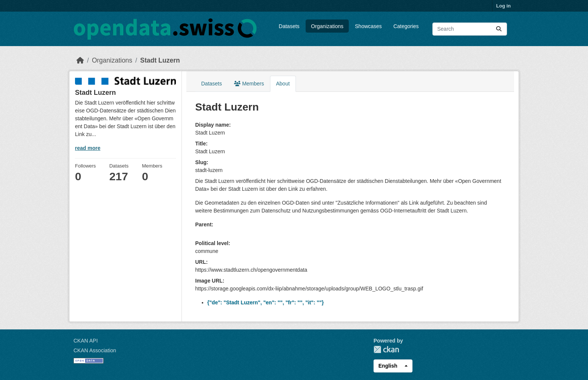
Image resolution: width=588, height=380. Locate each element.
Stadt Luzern (160, 60)
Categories (406, 26)
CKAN (386, 349)
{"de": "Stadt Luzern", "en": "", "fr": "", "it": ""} (266, 302)
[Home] (80, 60)
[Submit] (499, 29)
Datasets (289, 26)
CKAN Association (95, 350)
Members (249, 84)
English (388, 366)
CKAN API (86, 341)
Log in (503, 6)
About (283, 84)
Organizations (327, 26)
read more (88, 148)
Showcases (369, 26)
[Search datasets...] (470, 29)
